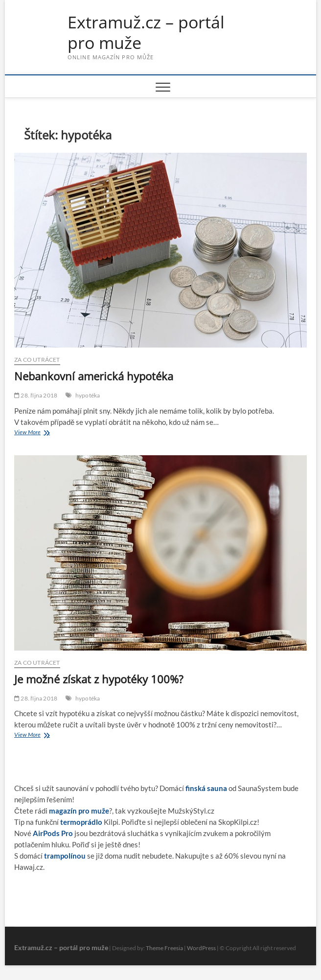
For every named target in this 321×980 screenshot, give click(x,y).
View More (42, 433)
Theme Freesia (164, 948)
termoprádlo (81, 822)
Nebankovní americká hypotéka (94, 376)
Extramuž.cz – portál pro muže (146, 33)
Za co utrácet (37, 360)
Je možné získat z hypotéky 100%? (99, 679)
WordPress (201, 948)
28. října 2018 (36, 395)
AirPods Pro (53, 833)
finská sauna (206, 788)
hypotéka (88, 395)
